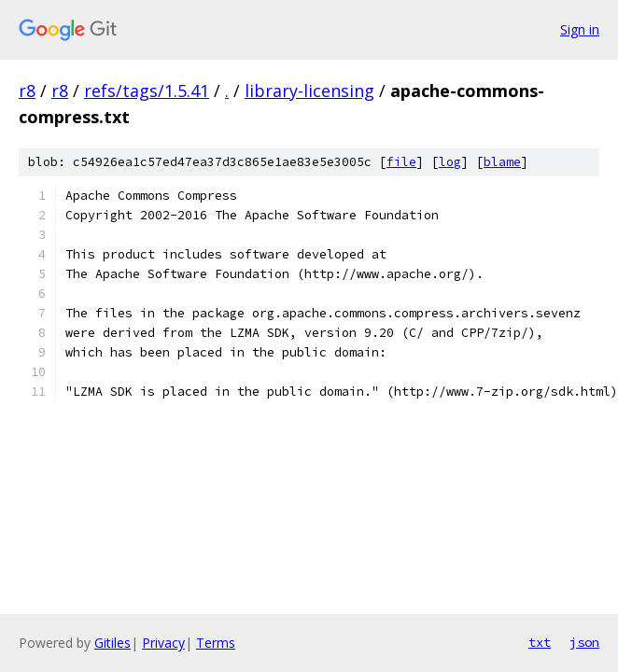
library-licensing (309, 91)
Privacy (163, 643)
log (450, 162)
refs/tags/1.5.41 (147, 91)
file (401, 162)
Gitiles (112, 643)
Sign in (580, 29)
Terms (216, 643)
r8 (27, 91)
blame (502, 162)
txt (540, 642)
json (584, 642)
